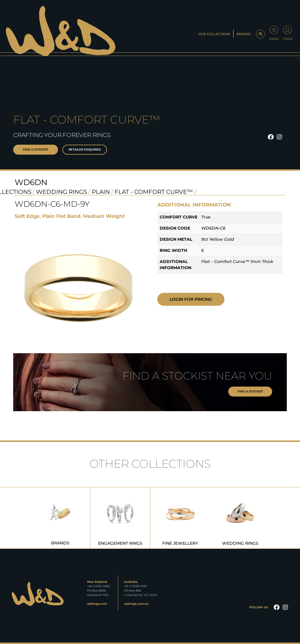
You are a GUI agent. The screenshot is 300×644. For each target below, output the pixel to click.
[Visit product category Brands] (60, 518)
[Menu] (274, 30)
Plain (101, 192)
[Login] (287, 30)
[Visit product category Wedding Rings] (240, 518)
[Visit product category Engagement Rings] (120, 518)
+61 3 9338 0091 (135, 586)
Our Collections (214, 34)
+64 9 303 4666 (98, 586)
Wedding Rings (62, 192)
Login (288, 39)
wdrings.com (97, 604)
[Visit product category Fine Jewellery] (180, 518)
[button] (260, 34)
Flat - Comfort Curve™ (154, 192)
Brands (244, 34)
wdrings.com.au (136, 604)
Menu (274, 39)
